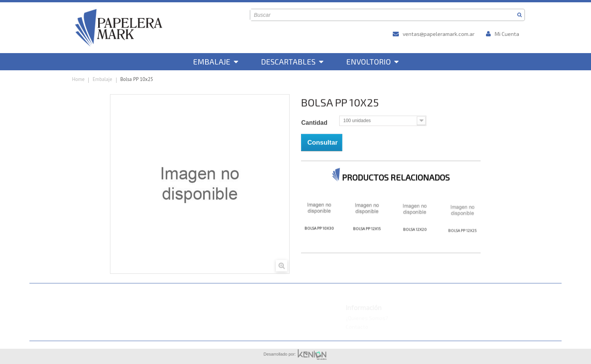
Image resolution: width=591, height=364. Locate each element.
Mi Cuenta (503, 34)
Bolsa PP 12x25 (462, 244)
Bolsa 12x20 (415, 241)
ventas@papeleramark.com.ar (434, 34)
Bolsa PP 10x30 (319, 238)
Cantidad (315, 132)
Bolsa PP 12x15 (367, 239)
